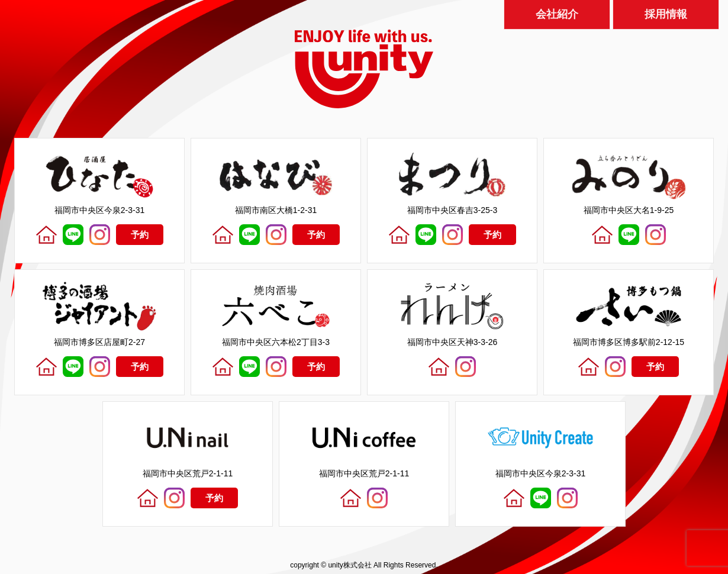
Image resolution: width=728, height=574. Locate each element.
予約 (140, 235)
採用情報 (666, 12)
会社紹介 (557, 12)
